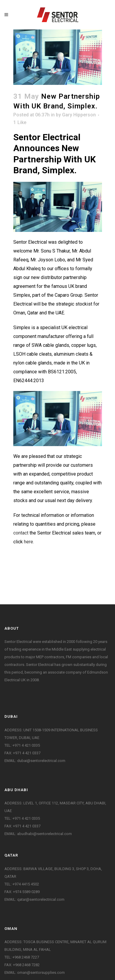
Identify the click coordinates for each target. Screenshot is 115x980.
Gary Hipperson (79, 115)
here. (29, 542)
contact (21, 533)
